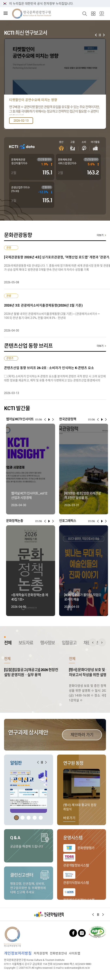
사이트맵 (93, 14)
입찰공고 (69, 643)
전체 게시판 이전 (93, 642)
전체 (8, 643)
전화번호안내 (58, 953)
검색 (85, 14)
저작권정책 (41, 953)
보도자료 (26, 643)
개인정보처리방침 (18, 953)
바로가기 (69, 818)
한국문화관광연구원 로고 (32, 14)
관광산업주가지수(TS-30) (20, 189)
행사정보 (47, 643)
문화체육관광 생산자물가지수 (19, 161)
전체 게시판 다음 (102, 642)
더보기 (100, 235)
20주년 (102, 14)
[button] (104, 35)
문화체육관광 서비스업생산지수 (67, 161)
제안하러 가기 (82, 735)
